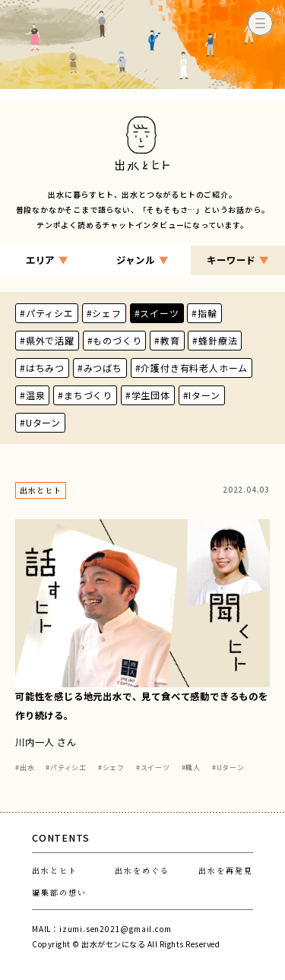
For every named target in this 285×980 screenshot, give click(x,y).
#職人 (191, 768)
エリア (47, 260)
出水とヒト (55, 870)
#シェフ (111, 768)
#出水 (25, 768)
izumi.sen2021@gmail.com (115, 929)
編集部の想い (59, 892)
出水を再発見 (226, 870)
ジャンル (142, 260)
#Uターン (228, 768)
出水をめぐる (142, 870)
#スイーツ (153, 768)
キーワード (238, 260)
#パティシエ (66, 768)
